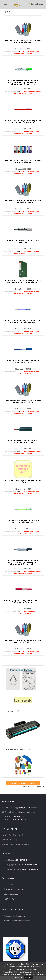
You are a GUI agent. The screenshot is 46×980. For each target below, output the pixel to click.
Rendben (29, 977)
